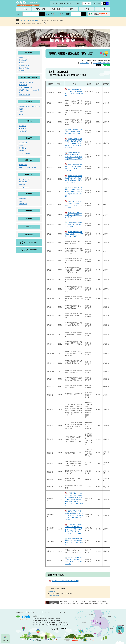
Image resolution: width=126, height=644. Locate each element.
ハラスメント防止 (24, 153)
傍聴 (20, 201)
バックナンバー (24, 187)
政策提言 (22, 145)
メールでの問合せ (53, 596)
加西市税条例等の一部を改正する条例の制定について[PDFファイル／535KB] (74, 132)
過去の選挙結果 (24, 68)
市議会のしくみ (24, 58)
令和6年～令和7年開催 (26, 87)
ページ (57, 14)
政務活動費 (22, 129)
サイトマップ (61, 612)
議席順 (21, 109)
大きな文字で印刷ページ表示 (102, 63)
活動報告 (29, 121)
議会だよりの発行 (24, 179)
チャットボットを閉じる (123, 626)
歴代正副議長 (23, 60)
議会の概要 (29, 53)
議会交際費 (22, 126)
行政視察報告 (23, 131)
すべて (50, 14)
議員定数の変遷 (24, 65)
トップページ (25, 20)
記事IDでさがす (68, 14)
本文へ (55, 3)
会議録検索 (29, 211)
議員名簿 (29, 102)
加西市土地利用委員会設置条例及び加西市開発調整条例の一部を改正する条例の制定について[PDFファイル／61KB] (74, 143)
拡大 (85, 3)
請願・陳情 (22, 199)
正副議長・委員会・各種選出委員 (29, 106)
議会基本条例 (23, 143)
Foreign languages (66, 3)
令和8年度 (22, 184)
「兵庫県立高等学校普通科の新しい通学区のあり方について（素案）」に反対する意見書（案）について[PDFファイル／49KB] (74, 529)
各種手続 (29, 194)
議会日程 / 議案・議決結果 (29, 77)
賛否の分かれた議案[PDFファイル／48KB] (65, 581)
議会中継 (29, 219)
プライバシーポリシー (34, 612)
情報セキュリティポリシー (27, 168)
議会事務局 (51, 592)
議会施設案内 (29, 235)
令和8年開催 (23, 85)
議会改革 (29, 138)
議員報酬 (22, 71)
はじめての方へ (20, 612)
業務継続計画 (23, 165)
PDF (63, 14)
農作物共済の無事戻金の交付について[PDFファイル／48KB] (74, 215)
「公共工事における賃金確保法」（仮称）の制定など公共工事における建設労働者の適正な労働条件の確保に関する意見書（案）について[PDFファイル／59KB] (74, 499)
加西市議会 (35, 20)
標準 (89, 3)
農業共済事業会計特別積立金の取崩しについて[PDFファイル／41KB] (74, 234)
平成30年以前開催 (25, 95)
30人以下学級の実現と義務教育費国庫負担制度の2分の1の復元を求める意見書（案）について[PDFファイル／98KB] (74, 515)
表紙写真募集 (23, 182)
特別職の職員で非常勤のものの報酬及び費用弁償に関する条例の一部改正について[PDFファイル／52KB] (74, 192)
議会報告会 (22, 148)
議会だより (29, 174)
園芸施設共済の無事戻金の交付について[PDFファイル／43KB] (74, 224)
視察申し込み (23, 204)
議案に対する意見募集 (26, 82)
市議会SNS (29, 227)
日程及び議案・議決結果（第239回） (32, 23)
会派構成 (22, 114)
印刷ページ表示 (85, 63)
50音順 (21, 112)
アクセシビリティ (49, 612)
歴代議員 (22, 63)
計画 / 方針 (29, 160)
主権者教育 (22, 151)
